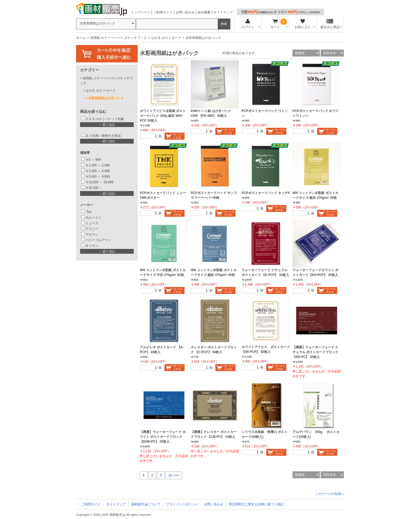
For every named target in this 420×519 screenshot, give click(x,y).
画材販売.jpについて (146, 504)
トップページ (141, 12)
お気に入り (303, 24)
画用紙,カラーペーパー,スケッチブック (119, 38)
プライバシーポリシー (182, 504)
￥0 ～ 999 (93, 160)
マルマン (92, 234)
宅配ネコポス (281, 12)
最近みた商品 (330, 24)
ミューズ (92, 223)
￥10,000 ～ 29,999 (99, 182)
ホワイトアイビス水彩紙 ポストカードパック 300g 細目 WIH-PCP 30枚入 (163, 116)
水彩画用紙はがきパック (106, 98)
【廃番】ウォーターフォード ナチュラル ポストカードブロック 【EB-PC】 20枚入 (315, 352)
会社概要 (204, 12)
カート (275, 24)
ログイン (248, 24)
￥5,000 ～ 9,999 (98, 177)
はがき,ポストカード (166, 38)
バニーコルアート (98, 240)
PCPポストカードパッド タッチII (266, 193)
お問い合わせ (185, 12)
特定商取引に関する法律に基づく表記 (256, 504)
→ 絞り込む (107, 125)
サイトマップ (223, 12)
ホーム (81, 38)
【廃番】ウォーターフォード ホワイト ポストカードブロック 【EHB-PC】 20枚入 (163, 437)
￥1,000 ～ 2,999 (98, 165)
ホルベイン (93, 218)
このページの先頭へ (329, 494)
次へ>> (174, 475)
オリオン (92, 246)
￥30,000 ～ (94, 188)
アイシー (92, 229)
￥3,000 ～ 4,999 (98, 171)
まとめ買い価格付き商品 (103, 136)
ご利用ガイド (163, 12)
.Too (89, 212)
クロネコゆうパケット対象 (105, 119)
